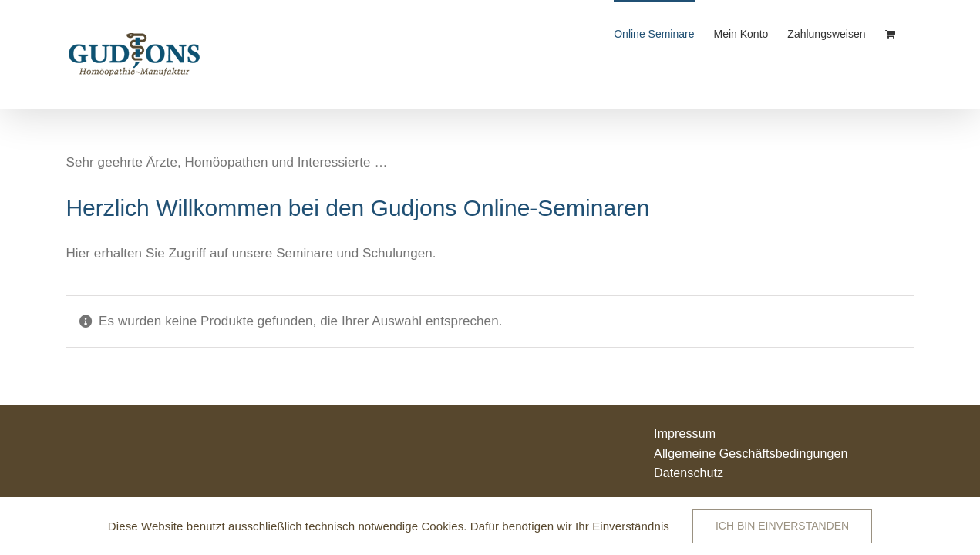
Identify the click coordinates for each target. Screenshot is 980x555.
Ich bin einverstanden (782, 526)
